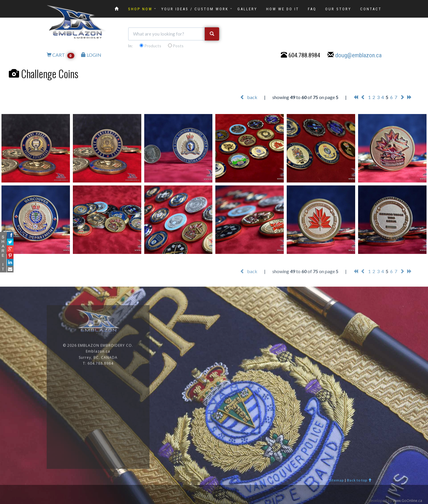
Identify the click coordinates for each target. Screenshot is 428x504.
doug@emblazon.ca (358, 56)
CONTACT (371, 9)
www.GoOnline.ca (407, 501)
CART (61, 55)
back (249, 97)
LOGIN (91, 55)
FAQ (312, 9)
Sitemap (336, 484)
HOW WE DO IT (283, 9)
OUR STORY (338, 9)
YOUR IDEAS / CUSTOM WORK (195, 9)
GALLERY (247, 9)
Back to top (359, 484)
